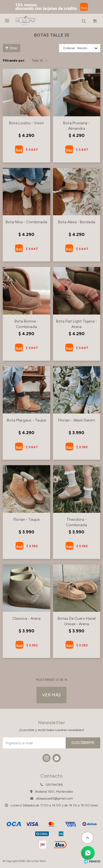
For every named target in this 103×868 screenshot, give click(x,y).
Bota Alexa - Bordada (77, 222)
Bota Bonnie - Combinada (26, 324)
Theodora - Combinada (76, 522)
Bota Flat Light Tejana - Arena (76, 324)
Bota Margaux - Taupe (26, 420)
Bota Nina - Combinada (26, 222)
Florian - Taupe (27, 520)
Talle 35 (37, 60)
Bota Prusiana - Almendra (76, 126)
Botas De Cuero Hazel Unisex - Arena (77, 621)
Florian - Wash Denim (77, 420)
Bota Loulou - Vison (27, 123)
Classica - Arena (27, 618)
